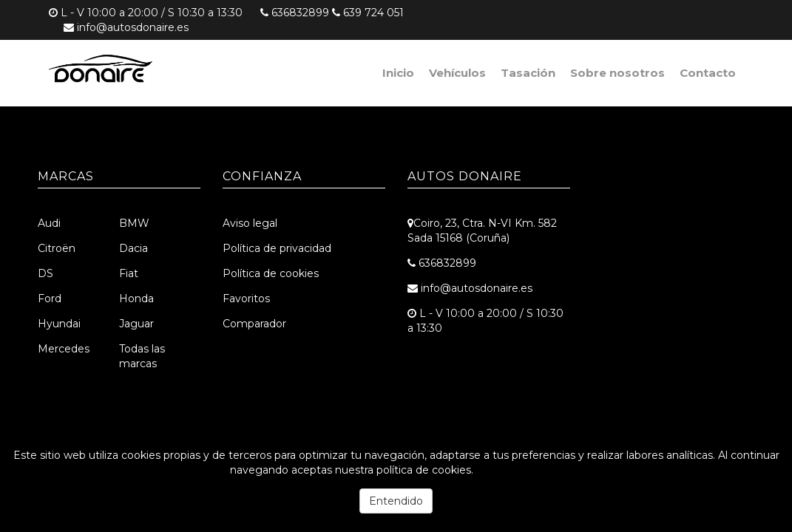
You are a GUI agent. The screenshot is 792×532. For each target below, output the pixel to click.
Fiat (129, 273)
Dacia (133, 248)
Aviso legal (250, 223)
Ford (50, 299)
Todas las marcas (142, 356)
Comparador (254, 324)
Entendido (396, 501)
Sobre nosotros (617, 73)
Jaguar (136, 324)
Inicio (398, 73)
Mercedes (64, 349)
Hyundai (59, 324)
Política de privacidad (277, 248)
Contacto (708, 73)
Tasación (528, 73)
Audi (49, 223)
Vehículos (457, 73)
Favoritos (246, 299)
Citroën (57, 248)
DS (45, 273)
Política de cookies (271, 273)
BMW (134, 223)
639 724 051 (373, 13)
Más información (519, 470)
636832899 (300, 13)
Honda (136, 299)
